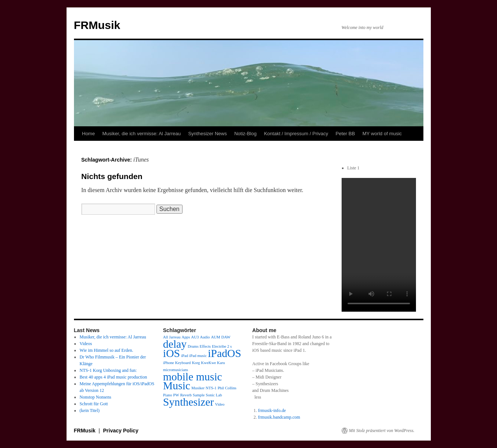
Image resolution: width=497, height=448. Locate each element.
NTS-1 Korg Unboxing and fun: (108, 370)
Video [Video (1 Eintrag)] (220, 404)
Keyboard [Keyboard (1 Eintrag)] (183, 363)
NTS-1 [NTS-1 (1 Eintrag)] (211, 388)
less (258, 397)
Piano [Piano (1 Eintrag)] (168, 395)
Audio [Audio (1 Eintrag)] (205, 337)
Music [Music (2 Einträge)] (177, 386)
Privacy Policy (121, 431)
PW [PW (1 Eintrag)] (176, 395)
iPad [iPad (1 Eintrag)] (185, 356)
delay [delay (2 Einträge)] (175, 344)
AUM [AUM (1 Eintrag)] (215, 337)
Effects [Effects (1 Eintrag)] (205, 346)
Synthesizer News (207, 134)
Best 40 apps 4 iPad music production (113, 377)
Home (89, 134)
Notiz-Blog (245, 134)
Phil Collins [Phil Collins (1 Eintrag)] (227, 388)
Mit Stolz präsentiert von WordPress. (382, 431)
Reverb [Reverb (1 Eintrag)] (186, 395)
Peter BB (345, 134)
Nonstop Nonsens (95, 397)
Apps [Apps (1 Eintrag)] (186, 337)
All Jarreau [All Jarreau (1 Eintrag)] (172, 337)
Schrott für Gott (94, 404)
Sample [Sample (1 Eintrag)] (199, 395)
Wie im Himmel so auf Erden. (106, 350)
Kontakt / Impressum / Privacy (296, 134)
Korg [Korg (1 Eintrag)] (196, 363)
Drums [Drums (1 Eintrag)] (193, 346)
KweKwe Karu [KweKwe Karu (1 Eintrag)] (213, 363)
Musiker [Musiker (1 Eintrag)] (198, 388)
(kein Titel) (90, 410)
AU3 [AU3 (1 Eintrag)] (195, 337)
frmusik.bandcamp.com (279, 417)
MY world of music (382, 134)
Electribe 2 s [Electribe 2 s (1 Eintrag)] (222, 346)
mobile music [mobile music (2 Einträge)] (193, 377)
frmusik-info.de (272, 410)
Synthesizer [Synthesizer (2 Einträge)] (189, 402)
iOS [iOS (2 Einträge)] (172, 353)
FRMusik (97, 25)
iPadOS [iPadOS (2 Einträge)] (225, 353)
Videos (86, 344)
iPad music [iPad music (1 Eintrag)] (198, 356)
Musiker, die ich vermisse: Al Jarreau (141, 134)
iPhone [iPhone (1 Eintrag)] (169, 363)
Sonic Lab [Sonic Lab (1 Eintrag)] (214, 395)
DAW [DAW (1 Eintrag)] (226, 337)
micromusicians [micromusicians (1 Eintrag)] (176, 370)
